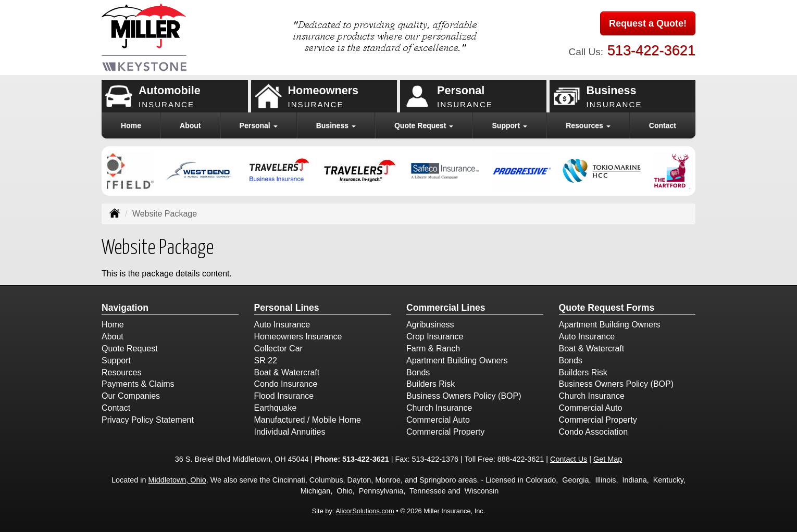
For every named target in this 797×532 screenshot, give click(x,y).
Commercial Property (445, 432)
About (190, 125)
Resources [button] (588, 125)
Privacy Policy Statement (148, 420)
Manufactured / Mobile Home (308, 420)
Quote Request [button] (424, 125)
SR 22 (266, 360)
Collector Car (278, 349)
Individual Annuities (290, 432)
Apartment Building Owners (457, 360)
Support (116, 360)
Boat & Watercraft (287, 372)
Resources (121, 372)
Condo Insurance (286, 384)
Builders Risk (431, 384)
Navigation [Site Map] (125, 308)
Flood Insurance (284, 396)
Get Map (608, 459)
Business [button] (336, 125)
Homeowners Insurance (298, 337)
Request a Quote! (648, 23)
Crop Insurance (435, 337)
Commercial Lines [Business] (446, 308)
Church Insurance (439, 408)
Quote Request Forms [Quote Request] (607, 308)
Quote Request (130, 349)
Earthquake (276, 408)
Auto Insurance (282, 325)
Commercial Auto (438, 420)
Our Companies (131, 396)
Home (131, 125)
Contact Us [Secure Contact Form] (569, 459)
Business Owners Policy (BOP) (464, 396)
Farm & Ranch (433, 349)
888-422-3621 (521, 459)
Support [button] (510, 125)
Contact (663, 125)
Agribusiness (430, 325)
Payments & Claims (138, 384)
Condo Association (594, 432)
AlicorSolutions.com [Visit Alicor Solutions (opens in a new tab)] (365, 511)
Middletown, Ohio (177, 480)
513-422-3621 (651, 50)
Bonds (418, 372)
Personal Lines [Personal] (287, 308)
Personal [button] (259, 125)
